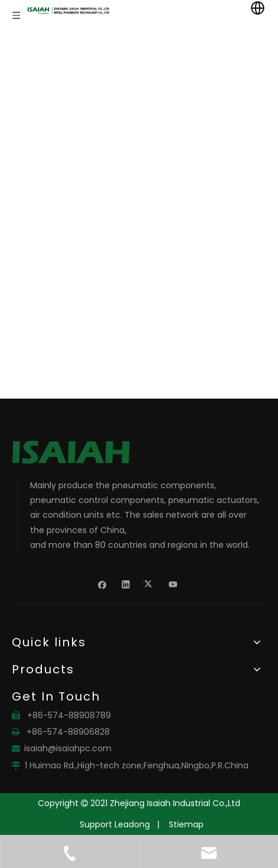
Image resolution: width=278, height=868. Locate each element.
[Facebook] (102, 584)
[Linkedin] (126, 584)
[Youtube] (173, 584)
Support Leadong (115, 824)
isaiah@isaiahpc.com (68, 748)
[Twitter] (150, 584)
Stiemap (186, 824)
